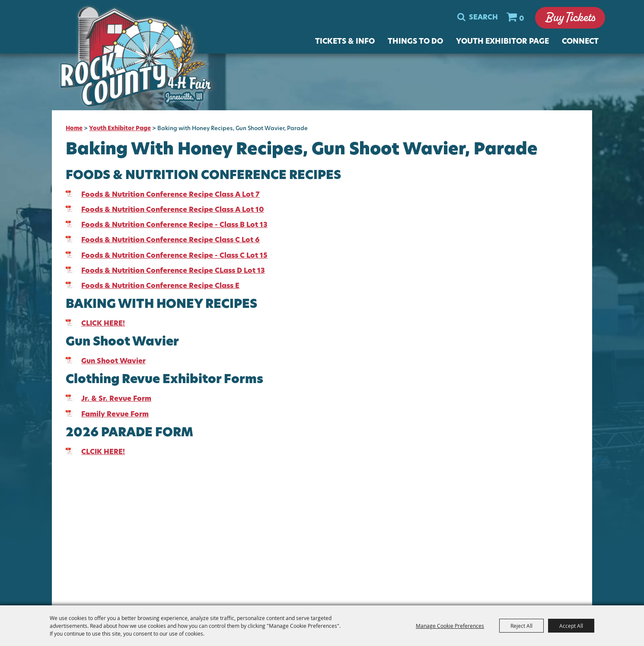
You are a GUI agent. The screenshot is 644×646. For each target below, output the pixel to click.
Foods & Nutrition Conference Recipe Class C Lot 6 (171, 240)
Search (483, 18)
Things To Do (415, 42)
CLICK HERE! (103, 324)
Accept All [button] (571, 626)
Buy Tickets (570, 18)
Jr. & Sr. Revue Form (116, 399)
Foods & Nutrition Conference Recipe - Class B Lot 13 (174, 225)
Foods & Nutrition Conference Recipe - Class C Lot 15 (174, 256)
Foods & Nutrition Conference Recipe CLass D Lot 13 (173, 271)
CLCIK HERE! (103, 452)
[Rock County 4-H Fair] (144, 60)
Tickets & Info (345, 42)
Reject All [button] (521, 626)
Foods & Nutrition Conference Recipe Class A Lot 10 (173, 210)
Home (74, 129)
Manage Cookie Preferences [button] (450, 626)
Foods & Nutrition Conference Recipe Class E (160, 286)
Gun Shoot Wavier (113, 361)
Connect (580, 42)
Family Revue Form (115, 415)
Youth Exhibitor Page (502, 42)
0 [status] (521, 19)
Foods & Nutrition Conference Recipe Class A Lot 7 (171, 195)
